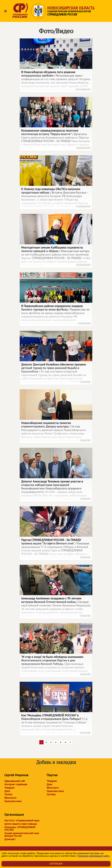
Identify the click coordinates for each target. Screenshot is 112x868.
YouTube (51, 794)
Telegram (9, 788)
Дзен (7, 791)
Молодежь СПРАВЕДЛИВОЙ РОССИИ (20, 829)
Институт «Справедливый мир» (22, 820)
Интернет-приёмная (16, 784)
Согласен (56, 864)
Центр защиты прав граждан (21, 824)
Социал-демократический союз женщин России (22, 835)
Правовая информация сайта (93, 856)
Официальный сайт (15, 781)
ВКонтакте (10, 798)
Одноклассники (13, 801)
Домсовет (10, 839)
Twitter (8, 794)
